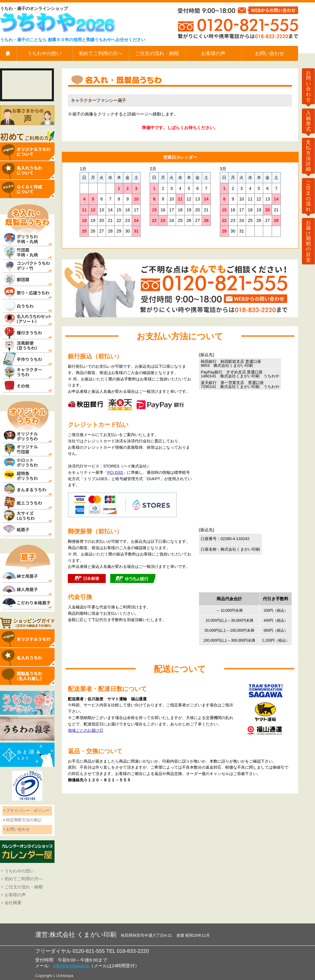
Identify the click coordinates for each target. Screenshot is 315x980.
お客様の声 (213, 53)
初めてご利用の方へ (101, 53)
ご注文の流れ (308, 196)
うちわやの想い (44, 53)
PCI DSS (115, 472)
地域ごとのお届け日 (86, 730)
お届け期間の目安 (308, 241)
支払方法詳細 (308, 156)
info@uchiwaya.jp (71, 966)
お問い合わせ (270, 53)
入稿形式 (308, 121)
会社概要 (13, 903)
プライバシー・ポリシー (28, 811)
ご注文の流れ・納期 (157, 53)
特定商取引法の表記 (24, 820)
